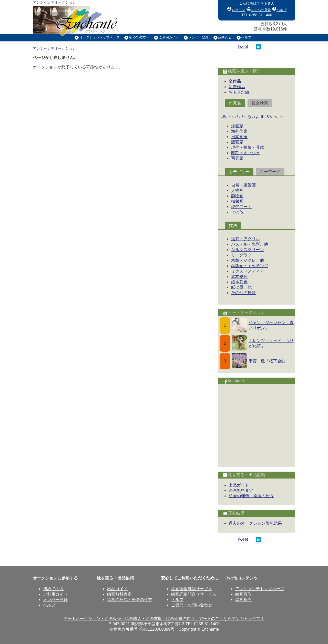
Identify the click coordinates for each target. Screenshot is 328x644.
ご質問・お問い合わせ (192, 605)
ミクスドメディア (248, 271)
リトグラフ (241, 255)
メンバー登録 (259, 9)
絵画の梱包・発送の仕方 (251, 496)
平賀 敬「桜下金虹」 (269, 361)
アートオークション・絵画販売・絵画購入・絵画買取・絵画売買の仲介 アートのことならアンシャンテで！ (164, 619)
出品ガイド (239, 485)
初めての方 (53, 589)
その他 (237, 212)
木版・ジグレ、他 (248, 260)
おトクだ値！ (241, 92)
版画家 (237, 142)
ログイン (236, 9)
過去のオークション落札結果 (255, 523)
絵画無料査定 (241, 490)
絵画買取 (243, 594)
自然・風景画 (243, 185)
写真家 (237, 158)
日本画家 (239, 137)
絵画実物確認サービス (192, 589)
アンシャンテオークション (54, 48)
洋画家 (237, 126)
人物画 (237, 190)
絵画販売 (243, 600)
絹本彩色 (239, 277)
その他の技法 (243, 293)
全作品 (235, 81)
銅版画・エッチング (250, 266)
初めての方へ (139, 37)
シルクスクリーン (248, 250)
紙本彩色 (239, 282)
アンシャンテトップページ (260, 589)
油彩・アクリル (245, 239)
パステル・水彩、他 (250, 244)
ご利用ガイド (169, 37)
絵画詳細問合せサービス (194, 594)
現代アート (241, 207)
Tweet (243, 46)
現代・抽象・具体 (248, 147)
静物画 (237, 196)
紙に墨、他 (241, 287)
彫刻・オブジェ (245, 153)
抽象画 (237, 201)
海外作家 (239, 131)
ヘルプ (279, 9)
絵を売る (225, 37)
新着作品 (237, 87)
